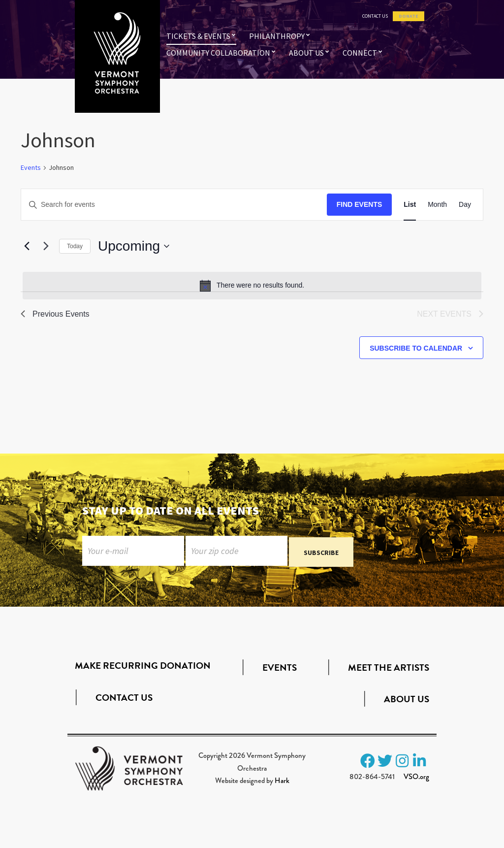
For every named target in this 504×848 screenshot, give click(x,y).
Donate (409, 16)
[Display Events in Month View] (437, 205)
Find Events (360, 204)
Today (75, 246)
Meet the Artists (389, 669)
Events (31, 167)
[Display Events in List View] (410, 205)
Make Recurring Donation (143, 668)
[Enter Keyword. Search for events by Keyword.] (174, 205)
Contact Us (375, 16)
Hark (282, 783)
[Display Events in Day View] (465, 205)
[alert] (252, 286)
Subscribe (321, 554)
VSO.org (416, 779)
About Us (306, 53)
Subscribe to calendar (416, 348)
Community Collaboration (218, 53)
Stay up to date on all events (171, 510)
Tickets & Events (198, 36)
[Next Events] (46, 246)
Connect (360, 53)
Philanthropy (277, 36)
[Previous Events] (27, 246)
